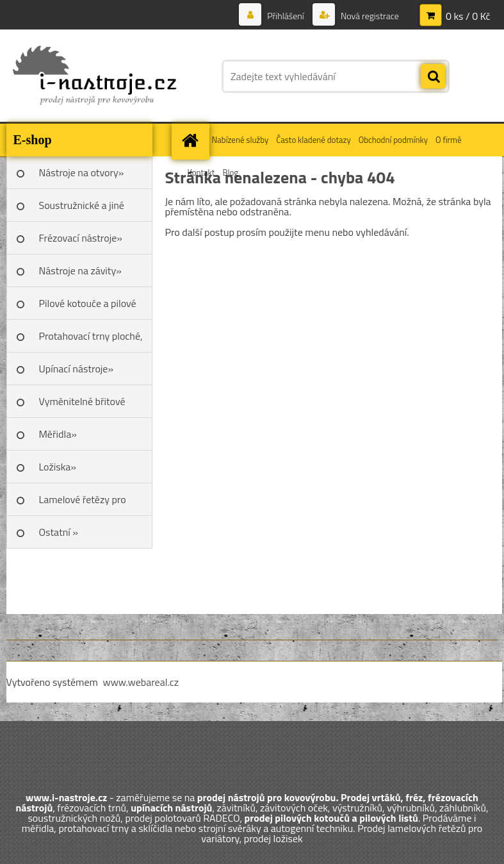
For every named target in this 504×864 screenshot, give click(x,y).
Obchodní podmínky (393, 140)
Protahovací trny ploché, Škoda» (91, 340)
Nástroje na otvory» (82, 172)
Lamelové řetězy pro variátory (83, 504)
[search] (433, 77)
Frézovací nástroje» (81, 238)
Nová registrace (369, 16)
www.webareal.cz (141, 682)
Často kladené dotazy (313, 140)
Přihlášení (286, 16)
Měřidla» (58, 434)
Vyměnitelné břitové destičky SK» (82, 406)
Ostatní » (59, 532)
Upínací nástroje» (77, 369)
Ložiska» (58, 467)
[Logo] (94, 76)
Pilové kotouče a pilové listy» (88, 308)
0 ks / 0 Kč (468, 16)
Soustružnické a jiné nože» (82, 210)
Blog (230, 172)
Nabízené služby (240, 140)
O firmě (449, 140)
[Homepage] (192, 140)
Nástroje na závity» (80, 270)
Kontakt (201, 172)
